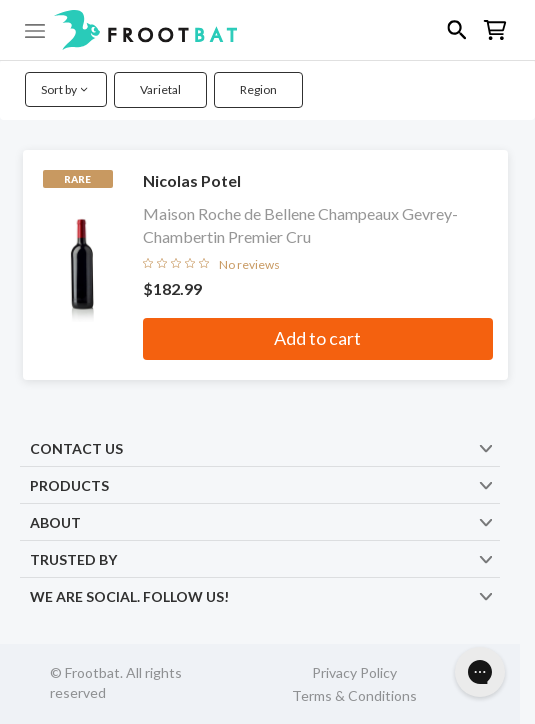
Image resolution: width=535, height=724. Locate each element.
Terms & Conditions (354, 695)
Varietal (160, 89)
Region (258, 89)
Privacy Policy (354, 672)
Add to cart (317, 338)
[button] (267, 30)
